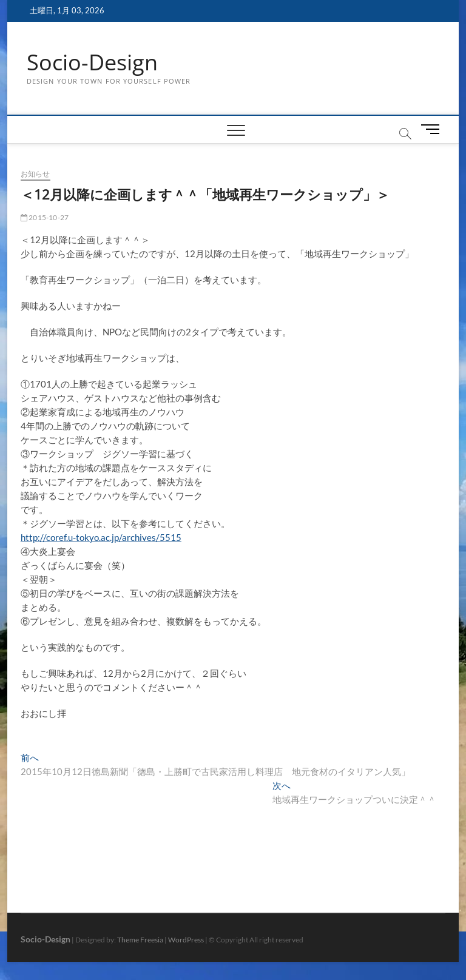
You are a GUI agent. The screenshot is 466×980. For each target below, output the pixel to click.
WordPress (186, 940)
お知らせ (35, 174)
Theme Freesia (140, 940)
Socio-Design (92, 62)
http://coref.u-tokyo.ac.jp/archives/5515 (101, 537)
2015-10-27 (45, 217)
